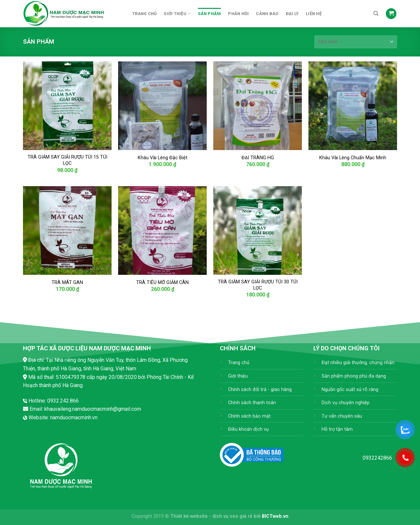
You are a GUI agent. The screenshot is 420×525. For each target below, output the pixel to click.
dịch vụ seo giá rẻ (232, 516)
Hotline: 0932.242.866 (54, 401)
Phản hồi (238, 14)
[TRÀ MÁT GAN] (67, 230)
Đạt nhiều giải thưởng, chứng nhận (358, 363)
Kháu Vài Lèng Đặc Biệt (163, 158)
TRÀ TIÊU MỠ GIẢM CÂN (162, 283)
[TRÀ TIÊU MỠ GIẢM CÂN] (162, 230)
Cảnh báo (267, 14)
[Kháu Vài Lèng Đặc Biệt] (162, 106)
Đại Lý (292, 14)
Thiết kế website (189, 516)
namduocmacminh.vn (74, 417)
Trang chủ (144, 14)
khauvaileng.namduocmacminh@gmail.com (93, 409)
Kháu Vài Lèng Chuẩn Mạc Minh (353, 158)
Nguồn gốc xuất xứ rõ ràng (350, 390)
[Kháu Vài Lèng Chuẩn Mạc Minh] (353, 106)
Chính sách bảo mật (249, 416)
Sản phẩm (209, 14)
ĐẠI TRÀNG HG (258, 158)
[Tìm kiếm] (376, 13)
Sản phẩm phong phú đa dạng (354, 376)
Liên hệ (314, 14)
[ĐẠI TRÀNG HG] (258, 106)
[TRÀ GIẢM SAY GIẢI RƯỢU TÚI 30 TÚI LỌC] (258, 230)
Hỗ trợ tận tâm (337, 429)
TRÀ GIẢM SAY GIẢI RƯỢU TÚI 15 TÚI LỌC (67, 160)
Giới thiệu (177, 14)
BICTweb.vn (275, 516)
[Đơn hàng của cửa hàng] (356, 42)
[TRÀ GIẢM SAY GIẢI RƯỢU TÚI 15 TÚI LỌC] (67, 106)
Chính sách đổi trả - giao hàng (260, 390)
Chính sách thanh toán (252, 403)
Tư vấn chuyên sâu (342, 416)
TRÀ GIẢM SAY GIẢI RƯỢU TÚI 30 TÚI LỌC (258, 285)
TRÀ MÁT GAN (67, 283)
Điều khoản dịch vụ (248, 429)
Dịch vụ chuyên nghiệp (346, 403)
